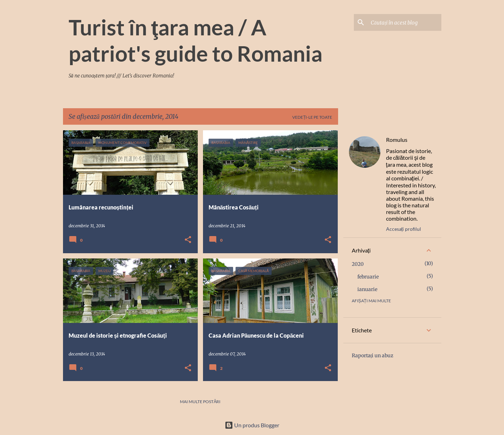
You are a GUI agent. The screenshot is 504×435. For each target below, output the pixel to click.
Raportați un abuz (373, 355)
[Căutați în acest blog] (405, 22)
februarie (368, 277)
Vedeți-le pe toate (312, 117)
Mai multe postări (200, 402)
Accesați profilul (404, 229)
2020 (358, 264)
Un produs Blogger (252, 425)
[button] (188, 240)
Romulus (397, 140)
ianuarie (367, 289)
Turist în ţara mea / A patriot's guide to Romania (195, 40)
